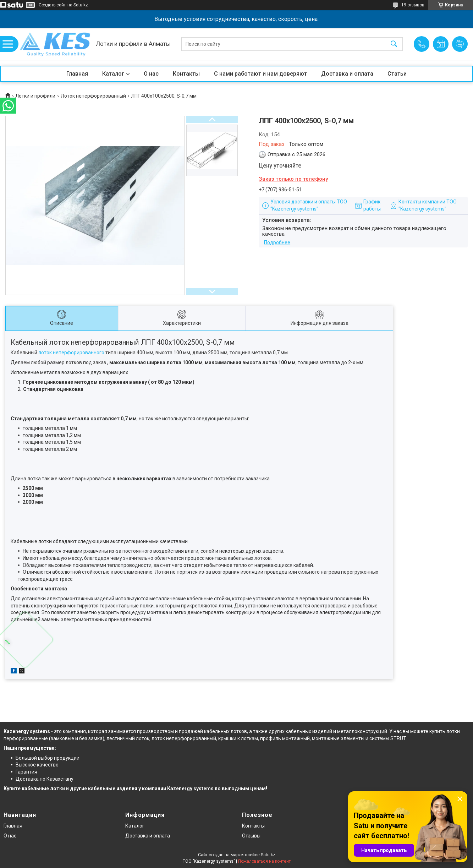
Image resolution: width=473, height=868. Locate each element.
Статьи (397, 74)
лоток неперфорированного (71, 353)
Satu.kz (268, 855)
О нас (151, 74)
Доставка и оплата (347, 74)
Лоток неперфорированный (93, 96)
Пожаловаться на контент (264, 861)
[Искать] (394, 44)
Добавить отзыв (460, 44)
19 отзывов (413, 5)
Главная (77, 74)
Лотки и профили (35, 96)
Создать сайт (52, 5)
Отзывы (251, 836)
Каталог (113, 74)
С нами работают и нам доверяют (260, 74)
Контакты (186, 74)
